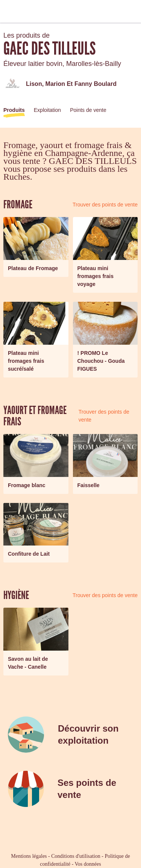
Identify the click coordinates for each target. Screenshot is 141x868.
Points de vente (88, 110)
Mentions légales (29, 856)
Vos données (88, 864)
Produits (14, 110)
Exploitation (47, 110)
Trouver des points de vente (105, 205)
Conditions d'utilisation (76, 856)
